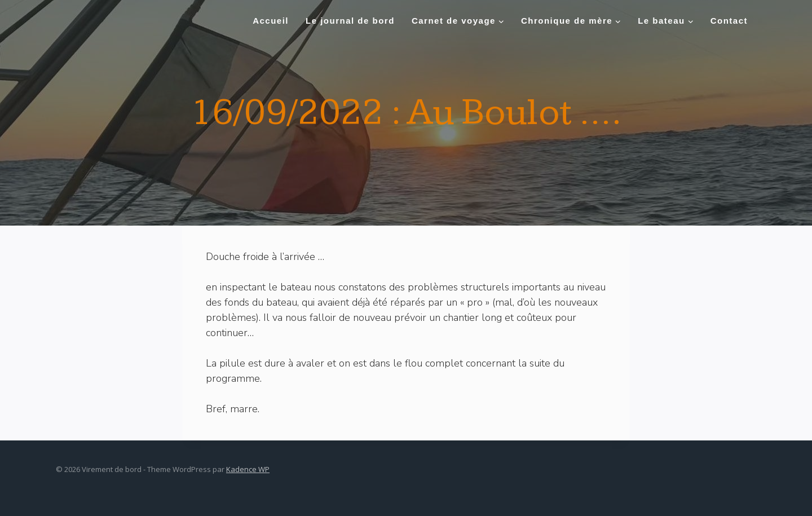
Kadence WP (248, 469)
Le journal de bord (350, 21)
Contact (729, 21)
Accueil (271, 21)
